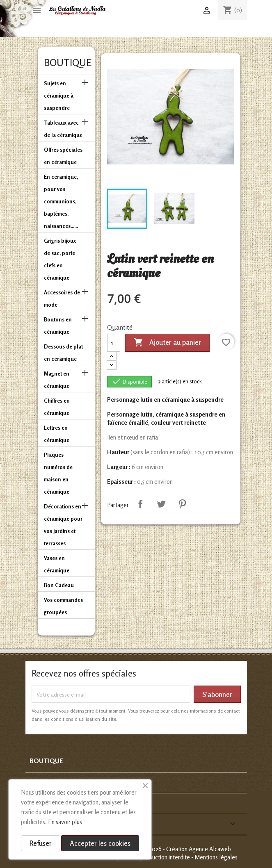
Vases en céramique (57, 564)
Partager (140, 504)
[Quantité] (114, 343)
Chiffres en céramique (57, 407)
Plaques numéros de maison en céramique (58, 473)
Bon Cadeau (59, 585)
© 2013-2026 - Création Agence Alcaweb (180, 849)
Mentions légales (216, 857)
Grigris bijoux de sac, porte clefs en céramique (60, 259)
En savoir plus (65, 822)
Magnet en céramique (57, 380)
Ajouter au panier (167, 343)
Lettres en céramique (57, 434)
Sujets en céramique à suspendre (59, 96)
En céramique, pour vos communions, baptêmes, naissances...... (61, 201)
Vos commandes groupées (63, 606)
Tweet (161, 504)
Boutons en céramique (58, 326)
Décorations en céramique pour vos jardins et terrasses (63, 525)
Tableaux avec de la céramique (63, 129)
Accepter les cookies (100, 843)
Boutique (68, 63)
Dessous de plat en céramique (63, 353)
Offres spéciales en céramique (63, 156)
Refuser (41, 843)
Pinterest (182, 504)
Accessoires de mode (62, 298)
